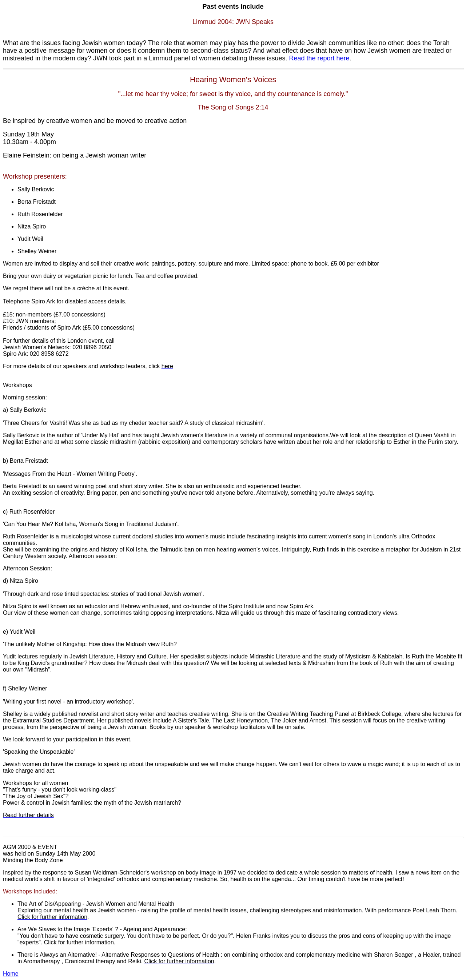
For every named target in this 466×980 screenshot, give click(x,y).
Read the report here (319, 58)
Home (11, 974)
